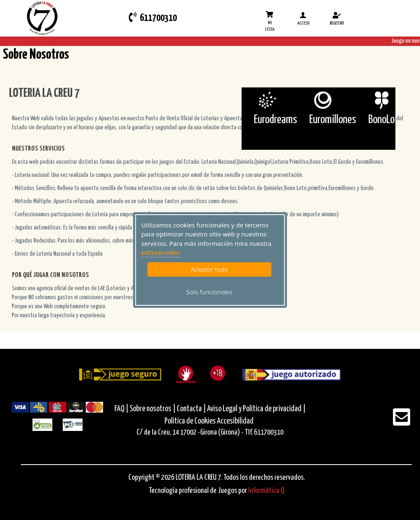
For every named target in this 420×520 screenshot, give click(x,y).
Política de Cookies (190, 421)
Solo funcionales (209, 292)
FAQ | (122, 409)
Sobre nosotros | (153, 409)
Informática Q (266, 491)
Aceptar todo (209, 269)
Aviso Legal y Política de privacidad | (256, 409)
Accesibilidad (235, 421)
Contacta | (191, 409)
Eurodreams (275, 120)
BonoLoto (386, 120)
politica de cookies (161, 253)
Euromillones (333, 120)
